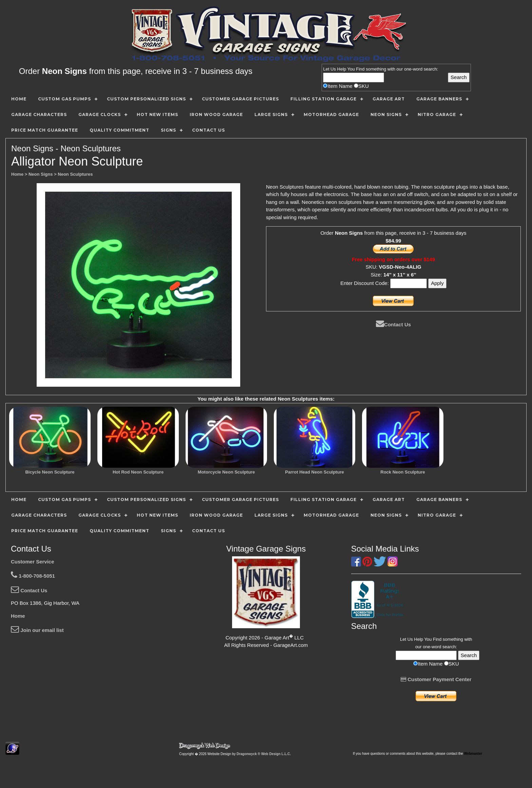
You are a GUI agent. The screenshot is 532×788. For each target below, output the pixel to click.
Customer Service (33, 562)
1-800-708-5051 (33, 576)
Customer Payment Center (436, 679)
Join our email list (37, 630)
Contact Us (393, 324)
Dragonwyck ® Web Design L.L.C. (264, 754)
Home (18, 616)
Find (360, 69)
